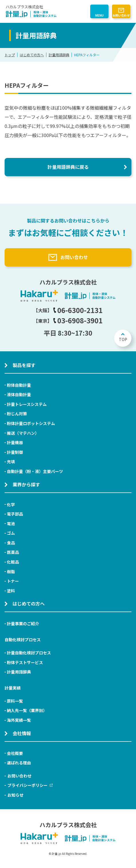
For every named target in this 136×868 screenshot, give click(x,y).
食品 (11, 543)
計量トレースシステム (27, 404)
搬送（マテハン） (23, 433)
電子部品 (15, 514)
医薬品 (13, 552)
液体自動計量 (19, 394)
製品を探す (24, 365)
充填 (11, 462)
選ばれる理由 (19, 763)
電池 (11, 524)
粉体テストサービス (25, 662)
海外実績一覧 (19, 720)
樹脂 (11, 572)
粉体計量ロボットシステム (31, 423)
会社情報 (22, 733)
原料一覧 (15, 701)
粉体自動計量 (19, 385)
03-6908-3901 (78, 320)
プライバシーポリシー (30, 785)
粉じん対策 (17, 414)
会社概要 (15, 753)
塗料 (11, 591)
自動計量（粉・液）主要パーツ (35, 471)
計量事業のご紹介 (23, 624)
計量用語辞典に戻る (68, 167)
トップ (10, 55)
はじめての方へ (32, 55)
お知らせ (15, 795)
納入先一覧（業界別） (27, 710)
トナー (13, 581)
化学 (11, 504)
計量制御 (15, 452)
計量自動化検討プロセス (29, 653)
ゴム (11, 533)
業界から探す (26, 484)
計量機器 (15, 442)
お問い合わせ (121, 15)
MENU (99, 16)
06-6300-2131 (78, 310)
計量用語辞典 (59, 55)
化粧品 (13, 562)
